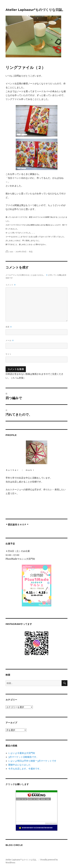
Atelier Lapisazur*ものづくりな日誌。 (35, 10)
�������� (51, 823)
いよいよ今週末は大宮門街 (22, 753)
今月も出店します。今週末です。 (25, 769)
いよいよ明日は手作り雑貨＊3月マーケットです (32, 761)
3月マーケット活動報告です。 (23, 757)
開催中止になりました (19, 765)
